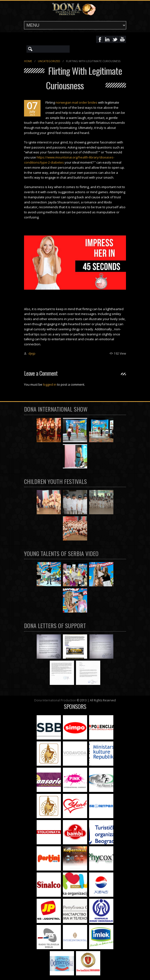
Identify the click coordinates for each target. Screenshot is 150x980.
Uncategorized (49, 61)
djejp (32, 353)
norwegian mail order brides (76, 102)
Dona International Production (55, 700)
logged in (50, 384)
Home (28, 61)
